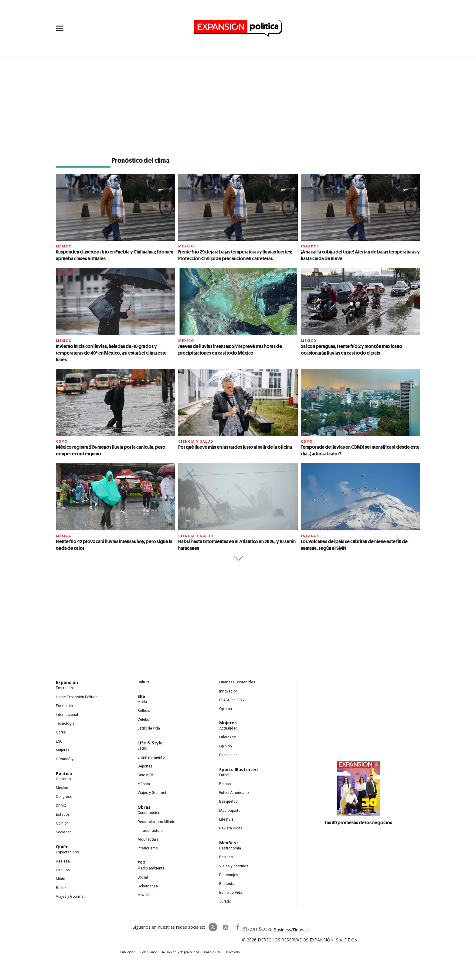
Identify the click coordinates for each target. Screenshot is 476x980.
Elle (141, 696)
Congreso (64, 797)
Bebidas (226, 857)
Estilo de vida (149, 728)
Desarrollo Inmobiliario (156, 822)
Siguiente (238, 558)
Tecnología (65, 723)
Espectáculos (67, 852)
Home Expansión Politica (77, 697)
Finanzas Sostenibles (237, 682)
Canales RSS (213, 952)
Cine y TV (145, 775)
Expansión (67, 682)
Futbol (224, 775)
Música (144, 784)
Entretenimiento (151, 757)
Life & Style (150, 743)
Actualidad (228, 728)
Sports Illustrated (238, 769)
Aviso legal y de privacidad (180, 952)
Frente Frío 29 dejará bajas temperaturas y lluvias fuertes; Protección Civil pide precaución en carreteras (235, 255)
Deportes (145, 766)
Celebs (143, 720)
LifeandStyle (66, 759)
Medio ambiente (151, 868)
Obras (61, 732)
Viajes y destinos (234, 866)
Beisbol (225, 784)
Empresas (64, 688)
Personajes (229, 875)
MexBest (229, 843)
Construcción (149, 813)
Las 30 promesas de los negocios (359, 822)
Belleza (62, 888)
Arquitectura (148, 839)
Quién (62, 847)
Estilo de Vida (231, 893)
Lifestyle (226, 819)
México (64, 246)
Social (143, 877)
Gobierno (63, 779)
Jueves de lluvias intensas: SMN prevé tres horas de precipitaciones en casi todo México (230, 349)
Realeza (63, 861)
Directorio (233, 952)
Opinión (62, 823)
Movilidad (146, 895)
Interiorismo (148, 848)
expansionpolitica (225, 927)
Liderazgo (228, 737)
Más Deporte (230, 811)
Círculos (63, 870)
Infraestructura (150, 831)
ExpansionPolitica (237, 927)
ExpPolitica (213, 927)
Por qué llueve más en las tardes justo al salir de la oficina (235, 447)
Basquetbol (229, 801)
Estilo (142, 748)
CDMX (62, 441)
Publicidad (128, 952)
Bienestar (227, 884)
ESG (59, 741)
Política (64, 773)
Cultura (144, 682)
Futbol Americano (234, 793)
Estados (310, 246)
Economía (64, 706)
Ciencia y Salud (196, 441)
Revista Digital (231, 828)
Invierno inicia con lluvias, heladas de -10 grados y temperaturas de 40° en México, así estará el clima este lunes (111, 353)
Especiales (228, 755)
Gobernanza (148, 886)
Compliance (149, 952)
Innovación (228, 691)
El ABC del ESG (232, 700)
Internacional (67, 715)
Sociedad (64, 832)
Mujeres (63, 750)
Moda (61, 879)
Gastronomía (230, 848)
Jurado (225, 901)
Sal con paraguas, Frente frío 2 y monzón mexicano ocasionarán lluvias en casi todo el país (352, 349)
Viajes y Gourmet (70, 897)
